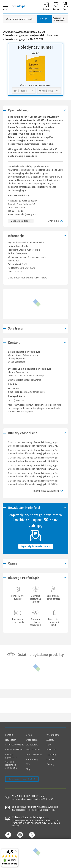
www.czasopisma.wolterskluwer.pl (24, 380)
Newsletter (10, 740)
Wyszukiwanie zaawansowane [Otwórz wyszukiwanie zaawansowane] (60, 19)
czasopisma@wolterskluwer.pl (30, 376)
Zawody (50, 764)
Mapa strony (32, 759)
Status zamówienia (15, 745)
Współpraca (32, 740)
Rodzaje (50, 759)
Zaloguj (46, 6)
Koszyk (65, 6)
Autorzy (50, 740)
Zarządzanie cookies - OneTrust (22, 779)
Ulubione (56, 6)
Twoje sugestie (33, 750)
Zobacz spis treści (21, 221)
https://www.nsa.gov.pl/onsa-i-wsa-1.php (30, 144)
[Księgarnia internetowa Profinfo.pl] (18, 6)
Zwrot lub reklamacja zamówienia (11, 765)
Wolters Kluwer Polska (30, 250)
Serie (49, 745)
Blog (28, 769)
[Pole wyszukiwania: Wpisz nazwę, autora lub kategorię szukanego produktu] (19, 19)
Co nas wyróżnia (34, 755)
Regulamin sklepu (14, 750)
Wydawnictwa (53, 735)
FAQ (28, 764)
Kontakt (9, 735)
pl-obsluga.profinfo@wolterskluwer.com (35, 807)
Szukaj (44, 19)
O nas (29, 735)
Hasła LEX (51, 750)
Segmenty (51, 755)
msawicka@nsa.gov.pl (26, 214)
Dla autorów (32, 745)
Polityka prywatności (11, 756)
